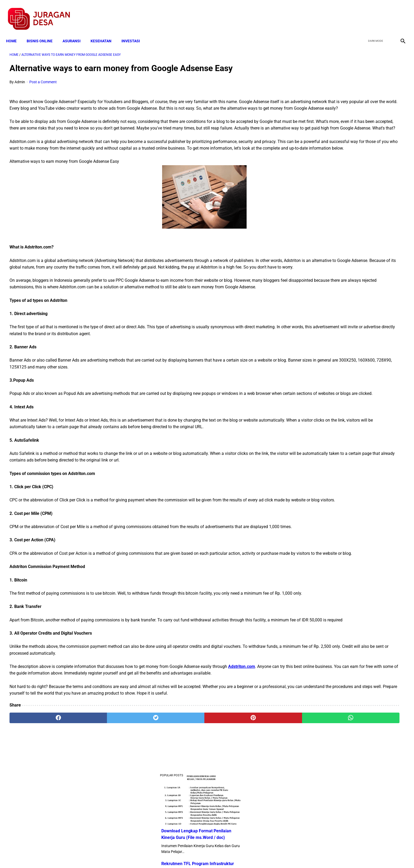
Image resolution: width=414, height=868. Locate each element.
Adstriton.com (242, 741)
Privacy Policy (179, 855)
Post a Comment (43, 77)
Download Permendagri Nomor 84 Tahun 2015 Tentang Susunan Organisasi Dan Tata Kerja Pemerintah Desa (348, 304)
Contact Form (248, 855)
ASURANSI (75, 32)
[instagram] (399, 13)
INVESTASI (134, 32)
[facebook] (362, 13)
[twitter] (374, 13)
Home (15, 32)
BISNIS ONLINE (43, 32)
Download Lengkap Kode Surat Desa (344, 272)
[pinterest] (176, 806)
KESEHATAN (104, 32)
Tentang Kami (276, 855)
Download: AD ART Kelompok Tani (342, 251)
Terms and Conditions (145, 855)
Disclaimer (204, 855)
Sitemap (225, 855)
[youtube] (386, 13)
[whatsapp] (243, 806)
